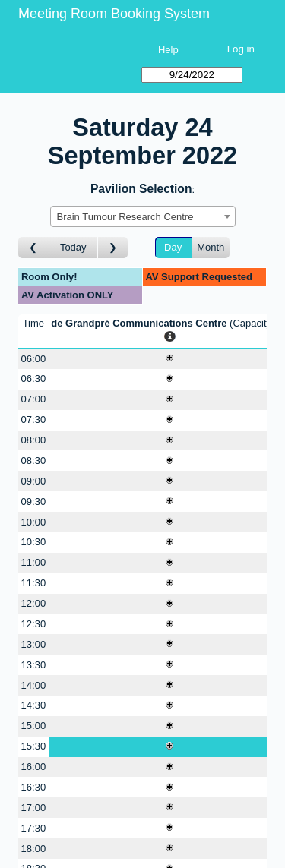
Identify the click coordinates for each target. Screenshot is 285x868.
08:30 (34, 461)
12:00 (34, 603)
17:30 (34, 828)
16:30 (34, 787)
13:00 (34, 644)
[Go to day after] (113, 248)
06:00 (34, 359)
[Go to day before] (34, 248)
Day (173, 247)
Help (168, 50)
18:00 (34, 849)
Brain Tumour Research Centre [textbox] (125, 217)
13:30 (34, 665)
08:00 (34, 440)
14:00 (34, 685)
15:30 (34, 746)
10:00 (34, 522)
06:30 (34, 379)
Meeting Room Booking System (114, 14)
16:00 (34, 767)
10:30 (34, 542)
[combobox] (143, 216)
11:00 (34, 562)
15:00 (34, 726)
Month (211, 247)
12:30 (34, 624)
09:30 (34, 502)
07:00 (34, 399)
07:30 (34, 420)
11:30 (34, 583)
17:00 (34, 808)
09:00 (34, 481)
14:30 (34, 705)
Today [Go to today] (73, 247)
